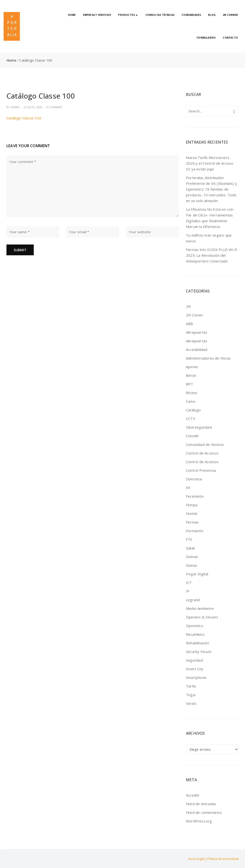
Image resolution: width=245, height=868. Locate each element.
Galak (190, 548)
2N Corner (195, 315)
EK (188, 488)
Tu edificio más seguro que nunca (209, 238)
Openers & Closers (202, 617)
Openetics (195, 626)
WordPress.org (199, 821)
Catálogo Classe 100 (24, 118)
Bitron (191, 375)
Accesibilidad (197, 350)
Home (11, 60)
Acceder (193, 795)
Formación (195, 531)
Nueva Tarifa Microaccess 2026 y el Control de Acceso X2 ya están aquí (210, 163)
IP (188, 591)
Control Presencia (201, 470)
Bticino (192, 393)
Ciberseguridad (199, 427)
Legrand (193, 600)
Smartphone (196, 677)
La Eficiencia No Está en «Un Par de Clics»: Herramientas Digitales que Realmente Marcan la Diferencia (210, 218)
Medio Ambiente (200, 608)
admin (15, 107)
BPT (190, 384)
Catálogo (193, 410)
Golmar (192, 557)
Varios (191, 703)
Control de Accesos (202, 453)
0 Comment (55, 107)
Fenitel (192, 513)
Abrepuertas (197, 332)
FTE (189, 539)
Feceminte (195, 496)
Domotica (194, 479)
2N (188, 306)
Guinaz (192, 565)
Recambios (195, 634)
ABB (189, 324)
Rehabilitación (198, 643)
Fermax (192, 522)
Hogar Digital (197, 574)
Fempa (192, 505)
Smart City (195, 669)
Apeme (192, 367)
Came (191, 401)
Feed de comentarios (204, 812)
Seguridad (194, 660)
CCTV (190, 419)
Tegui (191, 695)
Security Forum (199, 652)
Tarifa (191, 686)
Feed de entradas (201, 804)
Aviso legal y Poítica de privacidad (213, 859)
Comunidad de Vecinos (205, 444)
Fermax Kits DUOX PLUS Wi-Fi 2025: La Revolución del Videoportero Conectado (212, 255)
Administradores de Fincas (208, 358)
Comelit (192, 436)
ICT (189, 583)
